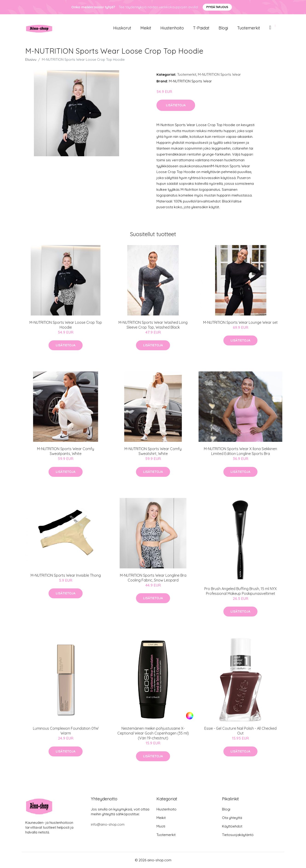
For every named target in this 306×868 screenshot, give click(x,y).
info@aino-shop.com (108, 824)
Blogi (223, 28)
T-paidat (201, 28)
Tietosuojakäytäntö (238, 835)
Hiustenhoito (172, 28)
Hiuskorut (122, 28)
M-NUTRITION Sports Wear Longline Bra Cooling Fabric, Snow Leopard (153, 578)
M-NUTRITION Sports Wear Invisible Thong (66, 575)
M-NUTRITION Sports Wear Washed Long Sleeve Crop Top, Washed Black (153, 325)
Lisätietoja (176, 105)
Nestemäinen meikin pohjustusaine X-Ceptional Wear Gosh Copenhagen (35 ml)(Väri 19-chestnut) (153, 733)
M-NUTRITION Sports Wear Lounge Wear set (240, 322)
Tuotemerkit (249, 28)
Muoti (161, 826)
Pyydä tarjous (217, 7)
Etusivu (31, 59)
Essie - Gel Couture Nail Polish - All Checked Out (240, 731)
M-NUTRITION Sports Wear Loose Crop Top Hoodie (66, 325)
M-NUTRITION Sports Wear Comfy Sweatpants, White (66, 451)
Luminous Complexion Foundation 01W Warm (66, 731)
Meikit (146, 28)
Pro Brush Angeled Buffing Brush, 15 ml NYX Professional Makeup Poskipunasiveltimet (241, 591)
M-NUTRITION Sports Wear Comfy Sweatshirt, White (153, 451)
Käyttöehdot (232, 826)
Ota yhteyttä (232, 818)
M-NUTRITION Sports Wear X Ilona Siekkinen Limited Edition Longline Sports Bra (240, 451)
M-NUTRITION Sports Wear (219, 74)
